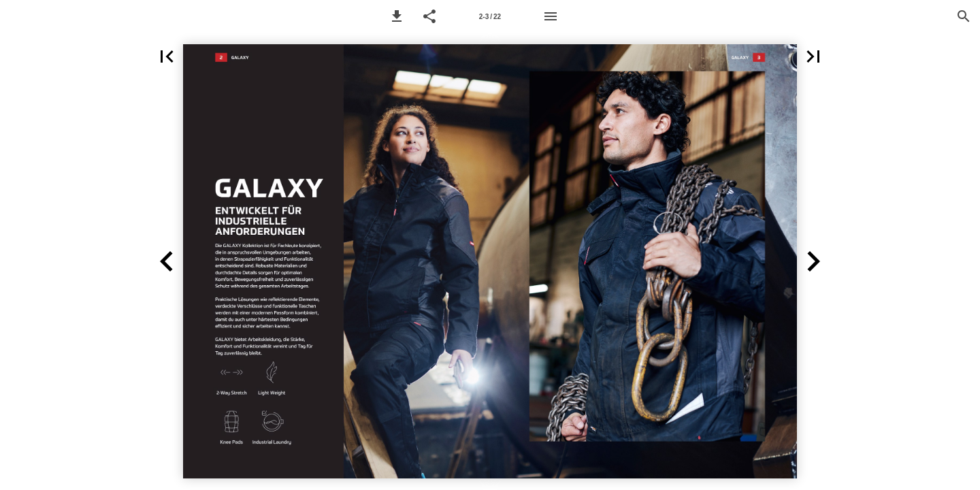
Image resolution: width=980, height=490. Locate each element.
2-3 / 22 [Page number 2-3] (490, 17)
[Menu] (551, 16)
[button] (397, 16)
